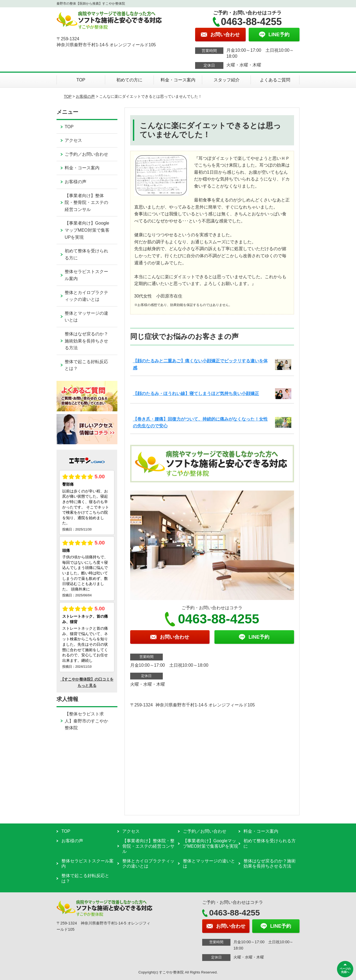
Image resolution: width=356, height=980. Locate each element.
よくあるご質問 (275, 80)
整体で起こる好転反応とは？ (86, 365)
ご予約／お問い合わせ (86, 154)
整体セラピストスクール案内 (86, 275)
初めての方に (129, 80)
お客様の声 (85, 96)
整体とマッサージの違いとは (86, 317)
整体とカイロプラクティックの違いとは (86, 296)
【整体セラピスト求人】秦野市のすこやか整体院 (86, 721)
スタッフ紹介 (227, 80)
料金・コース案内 (178, 80)
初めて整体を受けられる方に (86, 254)
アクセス (73, 140)
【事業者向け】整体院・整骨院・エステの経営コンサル (86, 203)
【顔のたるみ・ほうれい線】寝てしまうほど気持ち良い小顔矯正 (196, 393)
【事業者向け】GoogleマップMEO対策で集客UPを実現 (87, 230)
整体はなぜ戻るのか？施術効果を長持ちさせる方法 (86, 341)
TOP (81, 80)
